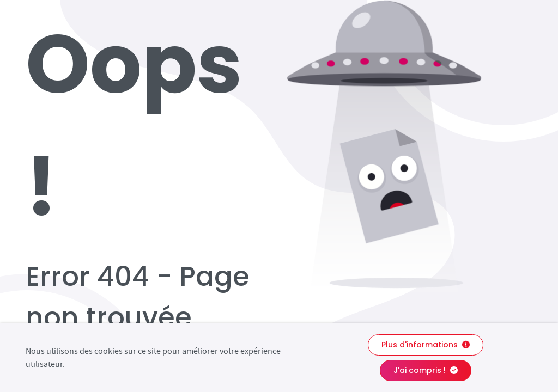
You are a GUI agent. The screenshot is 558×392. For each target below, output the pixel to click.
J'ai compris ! (426, 370)
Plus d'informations (426, 345)
